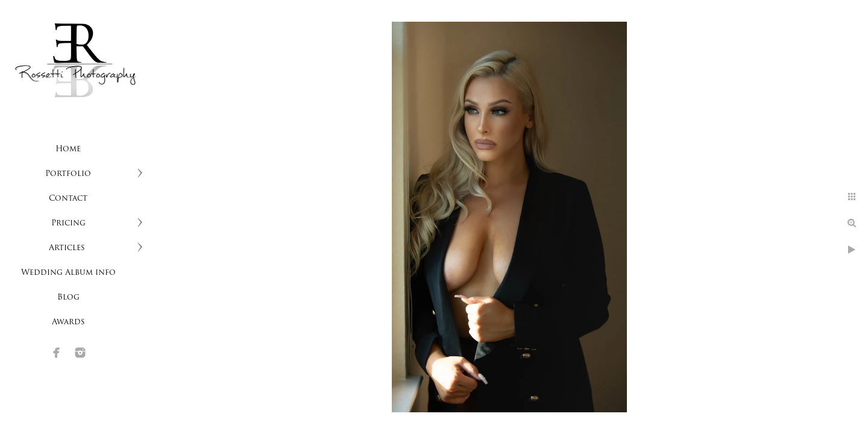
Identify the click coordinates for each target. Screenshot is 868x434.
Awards (68, 322)
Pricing (68, 223)
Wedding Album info (68, 273)
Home (68, 149)
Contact (68, 199)
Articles (68, 248)
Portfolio (68, 174)
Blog (68, 297)
